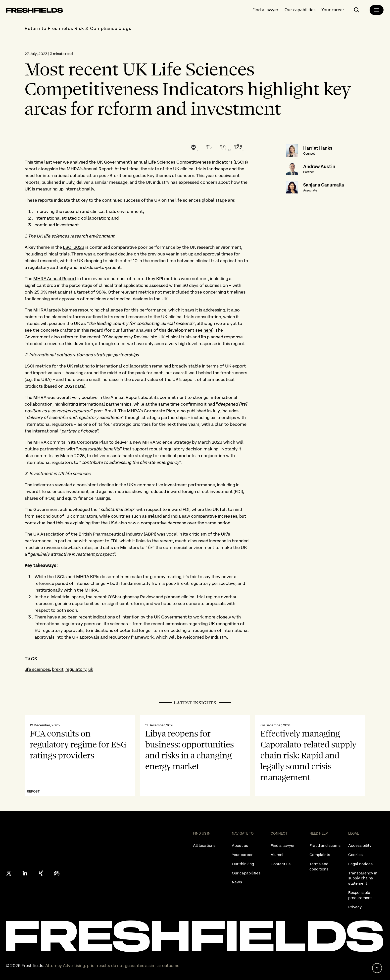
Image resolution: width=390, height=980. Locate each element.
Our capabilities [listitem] (246, 873)
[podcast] (57, 873)
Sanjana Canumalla (324, 185)
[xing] (41, 873)
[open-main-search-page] (357, 9)
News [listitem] (237, 882)
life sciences (37, 669)
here (208, 330)
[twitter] (208, 148)
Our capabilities (300, 9)
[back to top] (377, 968)
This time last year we (47, 162)
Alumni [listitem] (277, 855)
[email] (193, 148)
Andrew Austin (319, 166)
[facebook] (238, 148)
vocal (172, 534)
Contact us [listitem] (281, 864)
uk (91, 669)
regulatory (76, 669)
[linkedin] (223, 148)
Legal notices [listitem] (360, 864)
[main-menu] (377, 9)
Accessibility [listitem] (360, 845)
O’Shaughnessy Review (125, 337)
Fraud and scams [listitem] (325, 845)
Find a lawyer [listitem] (283, 845)
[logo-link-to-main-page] (34, 10)
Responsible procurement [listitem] (360, 895)
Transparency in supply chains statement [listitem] (363, 878)
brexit (58, 669)
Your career (333, 9)
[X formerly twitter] (9, 873)
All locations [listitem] (204, 845)
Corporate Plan (159, 411)
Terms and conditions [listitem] (319, 866)
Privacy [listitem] (355, 907)
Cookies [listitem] (355, 855)
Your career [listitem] (242, 855)
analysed (79, 162)
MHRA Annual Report (55, 278)
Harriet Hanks (318, 148)
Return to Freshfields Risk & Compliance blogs (78, 28)
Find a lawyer (266, 9)
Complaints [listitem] (320, 855)
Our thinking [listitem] (243, 864)
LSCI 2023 (74, 247)
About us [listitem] (240, 845)
